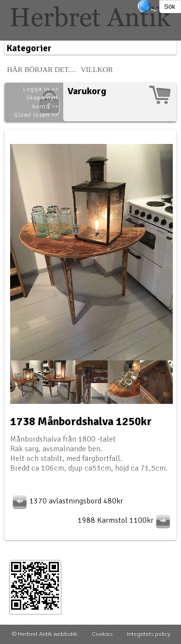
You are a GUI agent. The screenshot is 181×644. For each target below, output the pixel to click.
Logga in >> (41, 89)
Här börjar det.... (41, 69)
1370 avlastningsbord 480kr (67, 501)
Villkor (97, 69)
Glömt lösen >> (36, 115)
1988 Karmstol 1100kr (125, 520)
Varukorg (87, 91)
